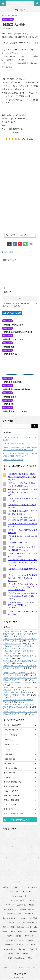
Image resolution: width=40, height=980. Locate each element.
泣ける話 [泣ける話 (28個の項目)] (19, 936)
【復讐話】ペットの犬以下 (12, 339)
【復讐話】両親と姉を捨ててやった (16, 683)
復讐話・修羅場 (8, 252)
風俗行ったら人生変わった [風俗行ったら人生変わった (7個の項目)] (16, 958)
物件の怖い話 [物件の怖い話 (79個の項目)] (11, 940)
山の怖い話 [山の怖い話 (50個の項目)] (24, 918)
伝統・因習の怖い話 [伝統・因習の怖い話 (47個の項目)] (10, 909)
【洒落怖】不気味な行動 (12, 631)
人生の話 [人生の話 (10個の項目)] (32, 905)
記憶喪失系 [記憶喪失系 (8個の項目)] (34, 949)
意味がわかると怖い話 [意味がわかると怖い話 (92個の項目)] (24, 927)
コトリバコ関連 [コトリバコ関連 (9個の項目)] (13, 892)
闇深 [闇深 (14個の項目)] (18, 954)
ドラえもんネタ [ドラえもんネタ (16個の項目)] (27, 892)
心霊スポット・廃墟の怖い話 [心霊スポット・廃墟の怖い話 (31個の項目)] (28, 923)
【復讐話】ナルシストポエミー (14, 411)
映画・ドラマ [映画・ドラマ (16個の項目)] (22, 931)
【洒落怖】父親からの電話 (13, 460)
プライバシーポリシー (24, 967)
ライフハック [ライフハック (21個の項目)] (10, 905)
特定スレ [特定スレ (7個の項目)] (21, 940)
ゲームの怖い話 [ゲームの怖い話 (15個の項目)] (33, 887)
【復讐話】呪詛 (8, 347)
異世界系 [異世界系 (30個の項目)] (30, 940)
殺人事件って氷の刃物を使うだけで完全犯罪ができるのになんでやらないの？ (20, 455)
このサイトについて (9, 967)
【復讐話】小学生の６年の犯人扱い (16, 695)
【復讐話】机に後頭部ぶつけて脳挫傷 (17, 332)
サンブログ (20, 10)
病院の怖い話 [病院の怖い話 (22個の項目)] (9, 945)
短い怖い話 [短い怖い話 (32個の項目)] (20, 945)
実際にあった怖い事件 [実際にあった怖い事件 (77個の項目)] (10, 918)
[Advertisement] (20, 165)
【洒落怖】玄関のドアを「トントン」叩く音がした (20, 439)
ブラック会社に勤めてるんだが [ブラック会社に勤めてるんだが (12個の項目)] (16, 900)
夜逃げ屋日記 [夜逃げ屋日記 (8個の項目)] (11, 914)
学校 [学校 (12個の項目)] (20, 914)
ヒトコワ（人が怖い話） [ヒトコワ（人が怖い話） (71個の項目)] (20, 896)
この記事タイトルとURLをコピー (20, 235)
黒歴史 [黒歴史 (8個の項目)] (30, 958)
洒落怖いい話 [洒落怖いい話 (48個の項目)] (29, 936)
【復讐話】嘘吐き (9, 397)
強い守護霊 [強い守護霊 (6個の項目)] (34, 918)
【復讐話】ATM (8, 404)
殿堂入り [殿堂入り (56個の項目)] (10, 936)
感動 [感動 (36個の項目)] (36, 927)
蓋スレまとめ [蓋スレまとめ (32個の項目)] (23, 949)
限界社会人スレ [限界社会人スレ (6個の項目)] (27, 954)
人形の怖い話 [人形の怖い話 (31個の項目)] (21, 905)
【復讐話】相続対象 (10, 692)
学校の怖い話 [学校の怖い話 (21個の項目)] (29, 914)
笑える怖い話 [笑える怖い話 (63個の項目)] (31, 945)
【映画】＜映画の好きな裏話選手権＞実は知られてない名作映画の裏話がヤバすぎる (20, 449)
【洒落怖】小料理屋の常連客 (14, 444)
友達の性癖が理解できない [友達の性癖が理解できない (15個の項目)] (28, 909)
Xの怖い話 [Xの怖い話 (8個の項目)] (6, 887)
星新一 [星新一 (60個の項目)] (13, 931)
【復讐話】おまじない (11, 644)
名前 (4, 288)
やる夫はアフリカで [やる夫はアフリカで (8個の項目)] (18, 887)
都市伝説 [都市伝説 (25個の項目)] (11, 954)
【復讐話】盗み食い (10, 354)
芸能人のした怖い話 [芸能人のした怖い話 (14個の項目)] (9, 949)
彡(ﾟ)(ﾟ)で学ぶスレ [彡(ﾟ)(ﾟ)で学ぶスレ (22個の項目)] (9, 923)
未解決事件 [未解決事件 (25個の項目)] (33, 931)
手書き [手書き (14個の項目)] (5, 931)
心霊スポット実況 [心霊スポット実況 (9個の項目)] (8, 927)
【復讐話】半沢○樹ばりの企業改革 (16, 389)
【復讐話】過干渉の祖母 (12, 382)
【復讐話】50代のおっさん (13, 325)
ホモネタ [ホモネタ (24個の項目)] (31, 900)
